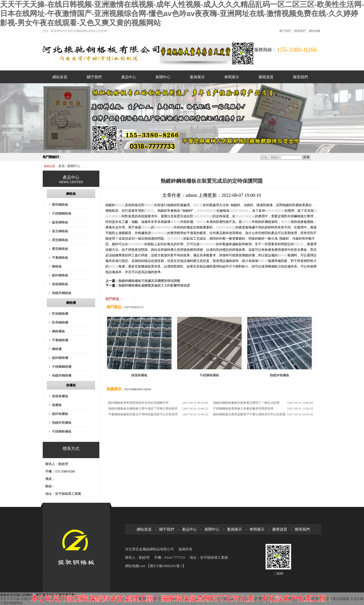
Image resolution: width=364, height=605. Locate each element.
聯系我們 (300, 31)
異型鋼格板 (60, 240)
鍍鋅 (203, 211)
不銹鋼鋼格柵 (62, 367)
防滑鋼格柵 (60, 322)
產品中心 (129, 77)
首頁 (62, 166)
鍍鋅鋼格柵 (60, 358)
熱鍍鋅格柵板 (62, 423)
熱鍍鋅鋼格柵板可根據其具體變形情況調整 (149, 281)
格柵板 (71, 385)
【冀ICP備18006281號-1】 (166, 566)
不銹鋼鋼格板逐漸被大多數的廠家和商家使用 (243, 408)
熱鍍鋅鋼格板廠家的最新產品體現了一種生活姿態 (246, 403)
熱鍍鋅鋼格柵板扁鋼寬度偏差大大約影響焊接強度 (154, 285)
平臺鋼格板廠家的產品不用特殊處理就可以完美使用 (143, 414)
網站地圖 (315, 31)
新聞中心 (163, 77)
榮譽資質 (266, 77)
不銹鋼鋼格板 (62, 213)
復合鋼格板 (60, 231)
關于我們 (285, 31)
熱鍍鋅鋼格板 (62, 293)
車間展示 (232, 77)
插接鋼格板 (60, 284)
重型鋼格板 (60, 249)
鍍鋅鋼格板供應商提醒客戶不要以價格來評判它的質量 (249, 414)
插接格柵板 (60, 396)
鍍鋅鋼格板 (60, 275)
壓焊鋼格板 (60, 205)
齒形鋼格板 (60, 222)
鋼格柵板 (58, 331)
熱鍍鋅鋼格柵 (62, 375)
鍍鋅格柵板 (60, 414)
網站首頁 (60, 77)
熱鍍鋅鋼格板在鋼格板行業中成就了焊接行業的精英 (143, 408)
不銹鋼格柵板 (62, 431)
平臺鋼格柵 (60, 340)
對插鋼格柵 (60, 314)
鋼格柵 (71, 303)
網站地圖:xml (136, 566)
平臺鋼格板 (60, 258)
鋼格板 (71, 194)
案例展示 (197, 77)
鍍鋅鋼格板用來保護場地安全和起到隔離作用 (138, 403)
